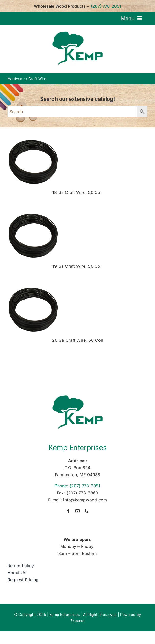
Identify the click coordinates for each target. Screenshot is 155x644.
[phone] (87, 511)
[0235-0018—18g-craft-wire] (33, 140)
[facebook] (68, 511)
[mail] (77, 511)
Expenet (77, 621)
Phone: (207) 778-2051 (77, 486)
